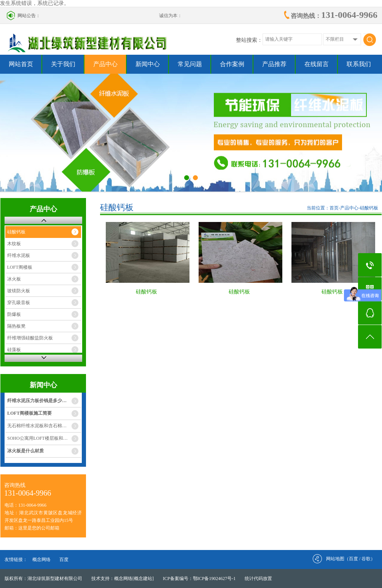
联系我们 (359, 64)
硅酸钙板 (16, 232)
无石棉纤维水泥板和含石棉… (37, 426)
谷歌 (366, 559)
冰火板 (14, 279)
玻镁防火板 (19, 291)
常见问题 (190, 64)
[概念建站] (143, 578)
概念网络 (41, 559)
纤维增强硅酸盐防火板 (30, 338)
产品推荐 (274, 64)
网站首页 (21, 64)
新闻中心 (148, 64)
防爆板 (14, 314)
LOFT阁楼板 (20, 267)
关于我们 (63, 64)
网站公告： (29, 16)
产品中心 (105, 64)
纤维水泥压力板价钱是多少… (37, 401)
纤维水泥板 (19, 255)
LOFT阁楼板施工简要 (29, 413)
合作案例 (232, 64)
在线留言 (317, 64)
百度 (64, 559)
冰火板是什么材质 (25, 451)
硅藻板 (14, 350)
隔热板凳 (16, 326)
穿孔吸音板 (19, 303)
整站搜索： (249, 40)
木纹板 (14, 244)
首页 (334, 208)
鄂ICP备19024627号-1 (214, 578)
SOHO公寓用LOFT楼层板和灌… (40, 438)
